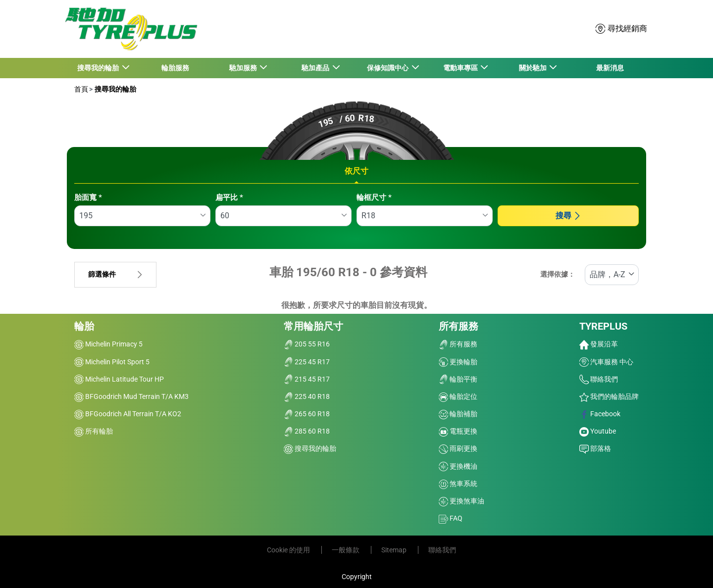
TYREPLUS (603, 326)
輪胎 (84, 326)
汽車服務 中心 (606, 362)
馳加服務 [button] (243, 68)
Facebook (600, 414)
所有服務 (458, 326)
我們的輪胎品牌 (609, 396)
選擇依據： (558, 274)
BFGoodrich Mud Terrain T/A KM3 (131, 396)
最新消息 (610, 68)
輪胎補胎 (458, 414)
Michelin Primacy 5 (108, 344)
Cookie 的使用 (289, 550)
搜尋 (568, 216)
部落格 (595, 448)
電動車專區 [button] (461, 68)
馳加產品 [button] (316, 68)
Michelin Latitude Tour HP (119, 379)
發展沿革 (599, 344)
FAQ (451, 518)
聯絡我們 (599, 379)
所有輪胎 (94, 431)
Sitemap (395, 550)
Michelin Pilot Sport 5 (112, 362)
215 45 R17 (307, 379)
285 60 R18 (307, 431)
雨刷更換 (458, 448)
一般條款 (346, 550)
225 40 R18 (307, 396)
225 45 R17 (307, 362)
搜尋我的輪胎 (115, 89)
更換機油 (458, 466)
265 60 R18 (307, 414)
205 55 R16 (307, 344)
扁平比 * (229, 197)
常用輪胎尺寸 (313, 326)
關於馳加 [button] (533, 68)
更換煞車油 (461, 501)
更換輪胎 (458, 362)
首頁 (81, 89)
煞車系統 (458, 484)
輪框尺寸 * (374, 197)
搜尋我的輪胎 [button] (99, 68)
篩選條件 (115, 274)
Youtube (598, 431)
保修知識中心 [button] (388, 68)
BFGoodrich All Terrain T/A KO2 (128, 414)
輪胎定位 (458, 396)
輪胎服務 (175, 68)
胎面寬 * (88, 197)
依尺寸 (356, 171)
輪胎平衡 (458, 379)
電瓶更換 (458, 431)
